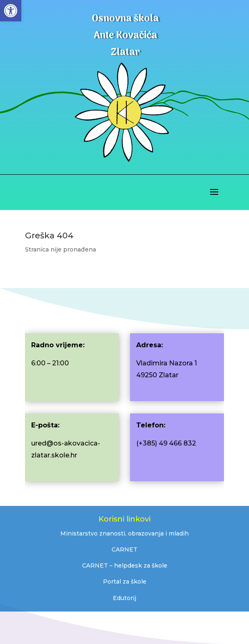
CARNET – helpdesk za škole (125, 566)
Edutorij (124, 598)
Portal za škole (125, 582)
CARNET (124, 549)
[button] (11, 11)
